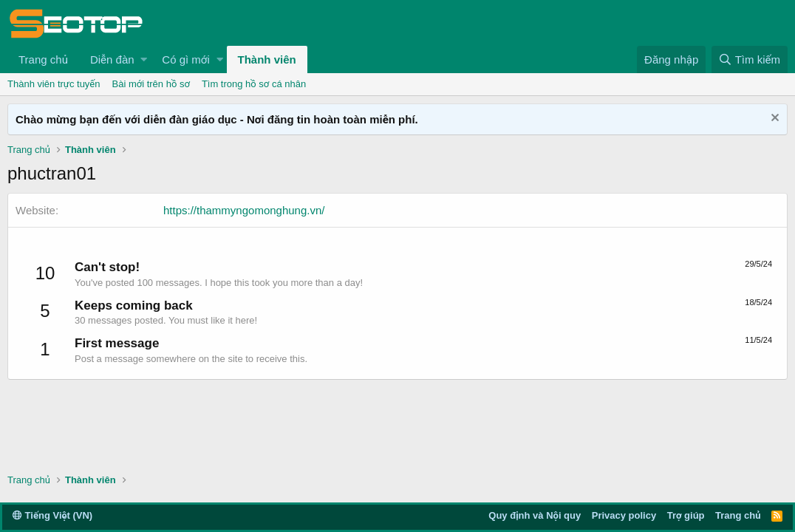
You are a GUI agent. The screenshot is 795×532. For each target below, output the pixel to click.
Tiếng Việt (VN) (52, 515)
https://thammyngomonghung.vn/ (244, 210)
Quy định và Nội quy (535, 515)
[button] (144, 59)
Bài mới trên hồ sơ (151, 84)
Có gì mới (185, 59)
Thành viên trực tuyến (54, 84)
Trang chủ (43, 59)
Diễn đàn (112, 59)
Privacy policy (624, 515)
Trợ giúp (686, 515)
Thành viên (267, 59)
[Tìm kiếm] (750, 59)
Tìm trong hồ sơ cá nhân (254, 84)
